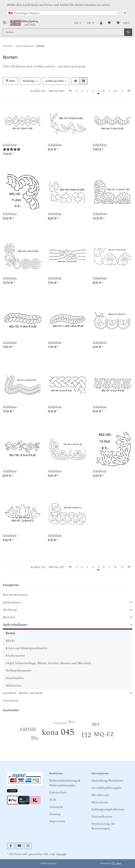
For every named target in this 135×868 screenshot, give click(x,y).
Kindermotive (15, 656)
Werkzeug (10, 610)
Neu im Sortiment (15, 595)
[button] (101, 23)
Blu (35, 738)
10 (115, 91)
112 (86, 735)
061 (96, 724)
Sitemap (55, 814)
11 (122, 91)
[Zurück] (70, 91)
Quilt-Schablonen (15, 625)
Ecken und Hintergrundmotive (27, 648)
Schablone (10, 145)
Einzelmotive (15, 678)
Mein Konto (100, 802)
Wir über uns (100, 795)
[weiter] (129, 91)
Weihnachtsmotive (19, 671)
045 (68, 732)
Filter (10, 81)
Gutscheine (11, 701)
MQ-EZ (104, 734)
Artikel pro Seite (54, 81)
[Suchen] (128, 32)
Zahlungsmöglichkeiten (108, 809)
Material (9, 617)
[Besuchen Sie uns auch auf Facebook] (11, 846)
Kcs (71, 722)
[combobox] (63, 13)
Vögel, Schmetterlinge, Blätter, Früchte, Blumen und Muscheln (48, 663)
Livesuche (56, 807)
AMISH (28, 729)
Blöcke (10, 641)
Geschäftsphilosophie (107, 788)
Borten (10, 633)
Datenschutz (58, 792)
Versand (61, 854)
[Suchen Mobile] (64, 32)
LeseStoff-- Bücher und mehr (23, 693)
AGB (53, 800)
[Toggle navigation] (5, 21)
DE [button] (76, 23)
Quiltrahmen (12, 602)
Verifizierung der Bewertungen (103, 826)
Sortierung (29, 81)
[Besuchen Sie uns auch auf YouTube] (19, 846)
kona (50, 732)
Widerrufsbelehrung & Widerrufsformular (65, 783)
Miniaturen (14, 686)
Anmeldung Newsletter (107, 781)
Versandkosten (102, 817)
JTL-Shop (116, 864)
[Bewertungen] (12, 149)
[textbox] (63, 13)
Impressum (57, 821)
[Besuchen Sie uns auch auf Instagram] (28, 846)
